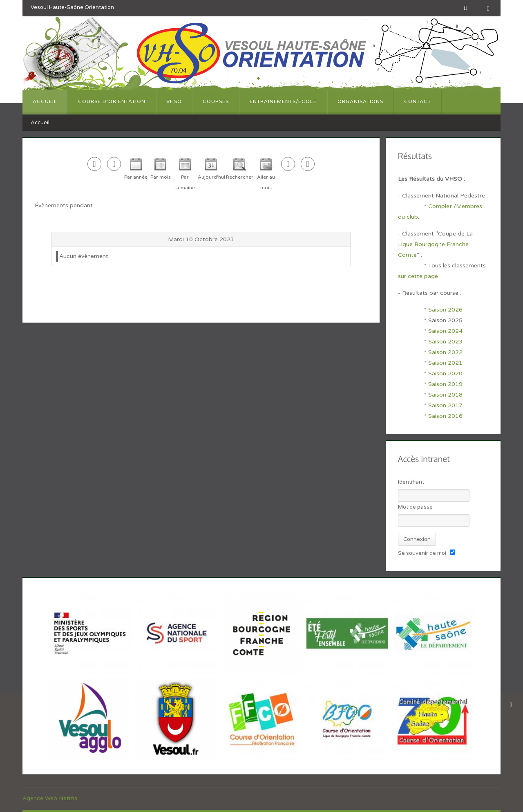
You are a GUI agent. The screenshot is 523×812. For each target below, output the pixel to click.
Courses (216, 101)
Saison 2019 (445, 384)
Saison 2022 (445, 352)
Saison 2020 (445, 373)
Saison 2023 (445, 342)
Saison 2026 (445, 310)
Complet (440, 206)
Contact (418, 101)
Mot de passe (415, 507)
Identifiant (411, 482)
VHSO (174, 101)
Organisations (360, 101)
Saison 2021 (445, 363)
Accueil (45, 101)
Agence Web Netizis (50, 798)
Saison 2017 (445, 405)
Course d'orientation (112, 101)
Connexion (417, 539)
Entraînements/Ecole (283, 101)
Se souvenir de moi (422, 553)
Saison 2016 (445, 416)
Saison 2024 (446, 331)
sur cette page (418, 276)
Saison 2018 (445, 395)
